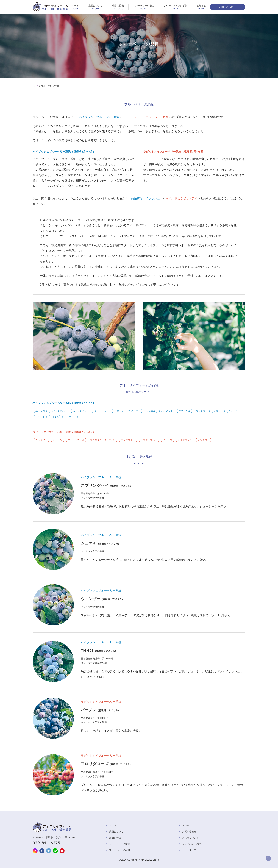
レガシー (218, 411)
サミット (40, 417)
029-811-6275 (46, 843)
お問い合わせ (189, 832)
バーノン (58, 440)
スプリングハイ (59, 411)
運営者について (191, 838)
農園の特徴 (118, 7)
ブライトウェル (76, 440)
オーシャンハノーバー (129, 411)
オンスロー (204, 440)
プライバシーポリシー (194, 844)
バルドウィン (185, 440)
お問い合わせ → (228, 7)
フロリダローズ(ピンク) (103, 440)
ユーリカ (40, 411)
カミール (233, 411)
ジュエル (151, 411)
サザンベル (185, 411)
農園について (96, 7)
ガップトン (70, 417)
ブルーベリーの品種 (120, 850)
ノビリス (167, 440)
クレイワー (41, 440)
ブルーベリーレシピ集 (175, 7)
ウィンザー (202, 411)
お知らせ (201, 7)
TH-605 (55, 417)
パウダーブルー (149, 440)
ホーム (76, 7)
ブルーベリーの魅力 (144, 7)
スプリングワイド (82, 411)
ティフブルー (128, 440)
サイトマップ (189, 850)
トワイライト (104, 411)
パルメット (167, 411)
